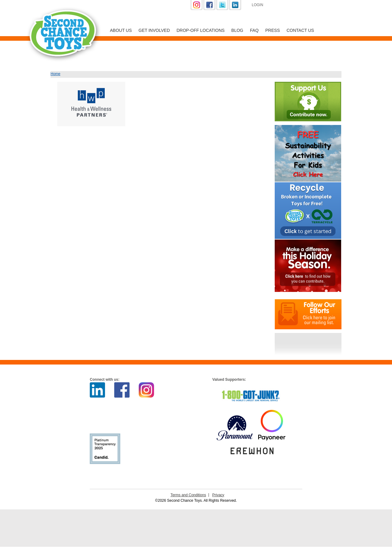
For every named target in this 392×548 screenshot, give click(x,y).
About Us (121, 30)
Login (257, 5)
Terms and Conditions (188, 495)
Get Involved (154, 30)
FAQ (254, 30)
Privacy (218, 495)
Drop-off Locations (201, 30)
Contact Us (300, 30)
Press (272, 30)
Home (55, 74)
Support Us (301, 6)
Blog (237, 30)
